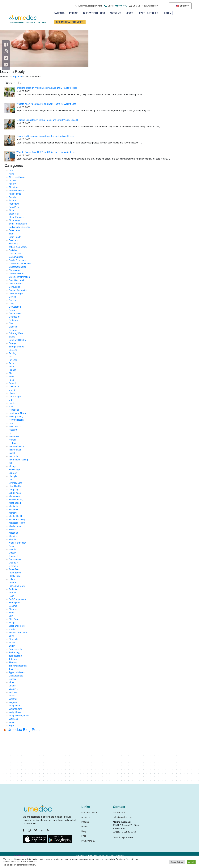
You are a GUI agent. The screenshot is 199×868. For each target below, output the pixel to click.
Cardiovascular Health (20, 264)
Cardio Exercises (17, 260)
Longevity (14, 490)
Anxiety (12, 197)
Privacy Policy (88, 841)
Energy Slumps (16, 347)
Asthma (13, 200)
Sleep (12, 623)
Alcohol (12, 181)
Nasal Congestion (18, 543)
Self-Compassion (17, 599)
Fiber (11, 367)
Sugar (12, 646)
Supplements (15, 649)
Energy (12, 343)
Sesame (13, 606)
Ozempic (13, 563)
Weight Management (19, 716)
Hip (11, 433)
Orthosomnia (15, 559)
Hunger (12, 440)
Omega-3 (13, 556)
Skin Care (14, 619)
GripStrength (15, 397)
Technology (14, 652)
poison (12, 579)
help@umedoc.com (122, 817)
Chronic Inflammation (19, 277)
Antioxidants (15, 194)
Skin (11, 616)
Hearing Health (16, 420)
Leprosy (13, 473)
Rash (11, 596)
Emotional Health (17, 340)
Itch (11, 463)
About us (86, 817)
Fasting (12, 353)
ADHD (12, 171)
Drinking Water (16, 333)
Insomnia (13, 456)
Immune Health (16, 446)
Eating (12, 337)
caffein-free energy (18, 247)
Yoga (11, 726)
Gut (11, 400)
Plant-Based (15, 573)
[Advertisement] (87, 759)
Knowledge (14, 470)
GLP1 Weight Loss (94, 13)
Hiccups (13, 430)
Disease (13, 330)
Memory (13, 513)
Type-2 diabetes (17, 672)
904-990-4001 (121, 6)
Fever (12, 363)
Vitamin (13, 686)
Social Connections (18, 633)
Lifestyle (13, 476)
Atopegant (14, 204)
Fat (10, 357)
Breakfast (14, 240)
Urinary (12, 679)
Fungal (12, 383)
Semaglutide (15, 603)
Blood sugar (15, 220)
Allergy (12, 184)
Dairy (11, 303)
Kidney (12, 466)
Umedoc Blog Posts (24, 730)
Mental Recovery (17, 520)
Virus (11, 682)
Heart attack (15, 426)
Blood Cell (14, 214)
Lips (11, 480)
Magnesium (15, 496)
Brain (11, 234)
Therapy (13, 662)
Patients (59, 13)
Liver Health (15, 486)
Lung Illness (15, 493)
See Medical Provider (70, 22)
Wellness (13, 719)
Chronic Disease (17, 274)
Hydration (14, 443)
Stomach (13, 639)
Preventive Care (17, 586)
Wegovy (13, 702)
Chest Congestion (18, 267)
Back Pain (14, 207)
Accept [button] (191, 862)
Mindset (13, 529)
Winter (12, 722)
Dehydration (15, 307)
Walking (13, 692)
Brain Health (15, 237)
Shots (12, 613)
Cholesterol (14, 270)
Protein (12, 593)
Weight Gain (15, 706)
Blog (84, 831)
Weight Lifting (16, 709)
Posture (13, 583)
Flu (10, 373)
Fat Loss (13, 360)
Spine (12, 636)
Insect (12, 453)
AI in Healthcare (17, 177)
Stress (12, 642)
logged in (17, 77)
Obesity (13, 553)
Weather (13, 699)
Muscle (12, 539)
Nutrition (13, 549)
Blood (12, 210)
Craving (13, 300)
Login (168, 13)
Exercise (13, 350)
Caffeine (13, 250)
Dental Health (16, 313)
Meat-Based (15, 503)
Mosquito (13, 533)
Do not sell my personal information (19, 865)
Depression (14, 317)
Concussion (15, 287)
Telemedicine (15, 656)
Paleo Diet (14, 569)
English (182, 6)
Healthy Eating (16, 416)
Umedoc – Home (90, 813)
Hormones (14, 436)
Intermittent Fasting (18, 460)
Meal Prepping (16, 500)
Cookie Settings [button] (177, 862)
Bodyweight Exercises (20, 227)
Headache (14, 410)
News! (129, 13)
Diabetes (13, 320)
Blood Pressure (16, 217)
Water (12, 696)
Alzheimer (14, 187)
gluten (12, 393)
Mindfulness (15, 526)
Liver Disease (16, 483)
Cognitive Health (17, 280)
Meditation (14, 506)
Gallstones (14, 387)
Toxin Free (14, 669)
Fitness (12, 370)
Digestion (13, 327)
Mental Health (16, 516)
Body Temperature (18, 224)
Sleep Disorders (17, 626)
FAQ (84, 836)
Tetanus (13, 659)
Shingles (13, 609)
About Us (115, 13)
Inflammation (15, 450)
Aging (12, 174)
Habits (12, 403)
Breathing (14, 244)
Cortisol (13, 297)
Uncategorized (16, 676)
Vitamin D (14, 689)
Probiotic (13, 589)
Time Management (18, 666)
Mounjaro (13, 536)
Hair (11, 407)
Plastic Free (15, 576)
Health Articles (148, 13)
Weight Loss (15, 712)
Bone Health (15, 230)
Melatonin (14, 510)
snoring (12, 629)
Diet (11, 323)
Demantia (14, 310)
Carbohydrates (16, 257)
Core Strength (16, 294)
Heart (12, 423)
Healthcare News (17, 413)
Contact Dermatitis (18, 290)
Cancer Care (15, 254)
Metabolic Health (17, 523)
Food (11, 377)
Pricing (74, 13)
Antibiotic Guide (17, 190)
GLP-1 (12, 390)
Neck (11, 546)
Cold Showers (16, 284)
